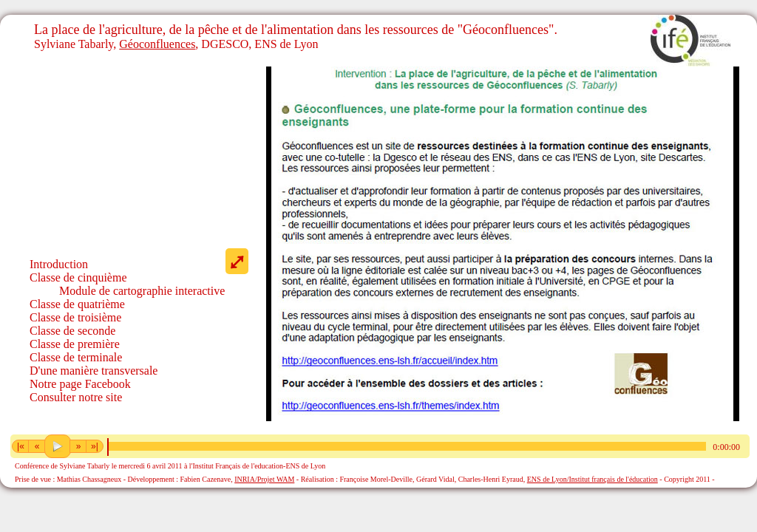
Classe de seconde (72, 331)
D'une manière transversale (94, 371)
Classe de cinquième (78, 277)
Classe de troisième (75, 317)
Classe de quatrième (77, 304)
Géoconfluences (157, 44)
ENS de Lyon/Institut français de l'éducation (593, 479)
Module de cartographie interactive (142, 291)
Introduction (59, 264)
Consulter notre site (76, 397)
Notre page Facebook (80, 384)
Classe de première (75, 344)
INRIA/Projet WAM (264, 479)
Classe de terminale (76, 357)
